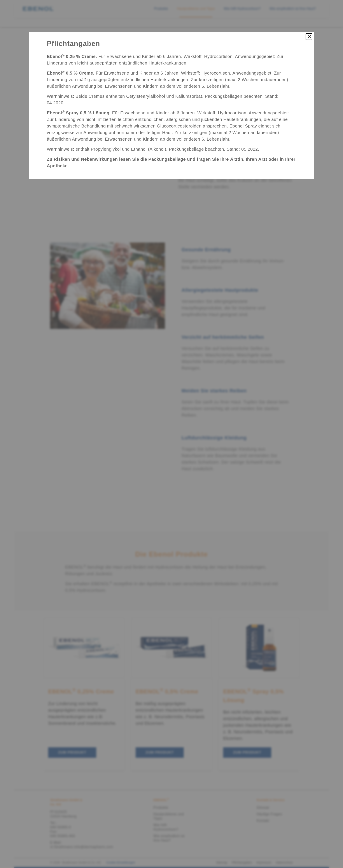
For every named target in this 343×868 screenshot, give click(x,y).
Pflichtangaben (73, 44)
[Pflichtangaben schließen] (309, 37)
